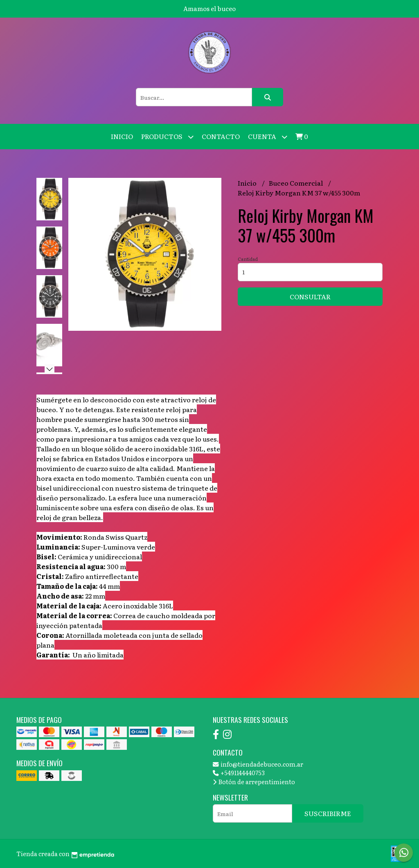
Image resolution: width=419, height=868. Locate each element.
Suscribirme (328, 813)
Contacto (221, 136)
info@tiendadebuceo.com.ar (258, 764)
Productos (167, 137)
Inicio (122, 136)
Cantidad (248, 259)
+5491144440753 (239, 773)
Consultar (310, 296)
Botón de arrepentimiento (254, 782)
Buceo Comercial (296, 183)
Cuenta (268, 137)
